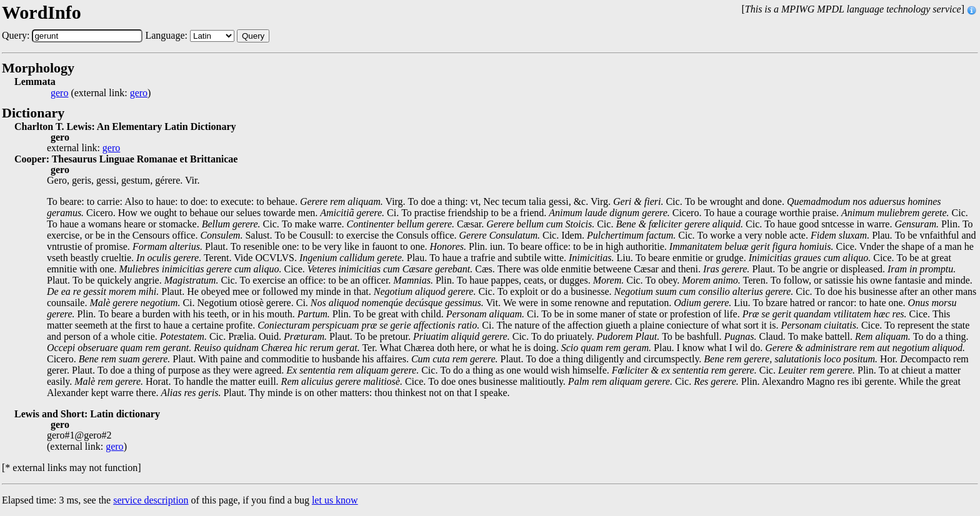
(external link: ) (101, 93)
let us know (335, 500)
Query (253, 36)
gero (59, 93)
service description (151, 500)
